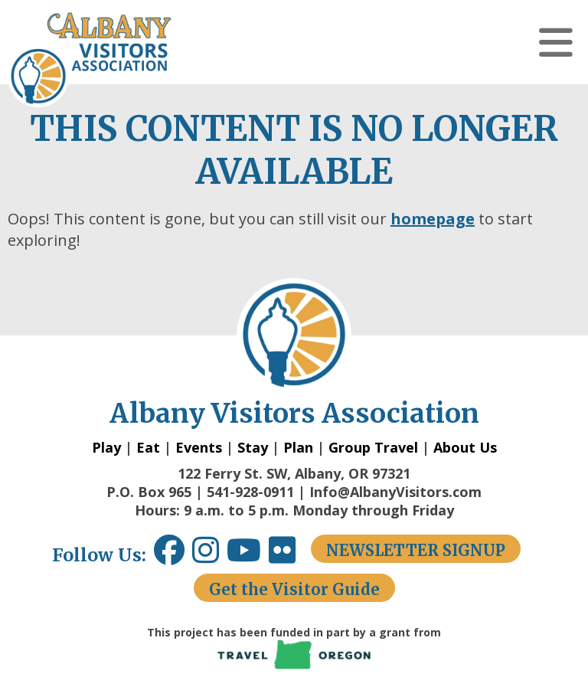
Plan (298, 447)
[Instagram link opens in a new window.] (209, 556)
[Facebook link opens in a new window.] (169, 556)
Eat (148, 447)
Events (199, 447)
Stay (253, 447)
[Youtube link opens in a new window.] (248, 556)
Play (106, 447)
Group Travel (373, 447)
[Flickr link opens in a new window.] (290, 556)
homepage (433, 219)
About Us (465, 447)
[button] (556, 42)
